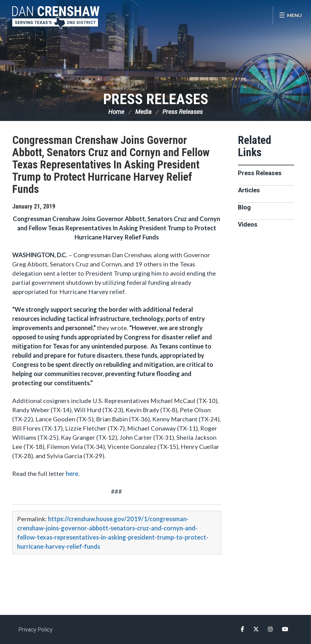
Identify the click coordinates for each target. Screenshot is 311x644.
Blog (244, 207)
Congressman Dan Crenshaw (57, 18)
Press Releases (156, 99)
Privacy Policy (35, 629)
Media (143, 112)
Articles (249, 190)
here (72, 473)
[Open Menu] (290, 15)
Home (116, 112)
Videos (248, 224)
